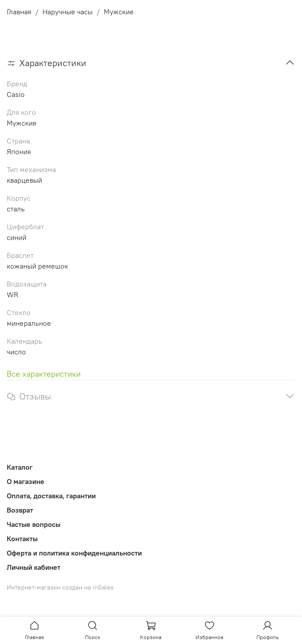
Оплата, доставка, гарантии (51, 496)
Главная (19, 12)
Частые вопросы (34, 524)
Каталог (20, 467)
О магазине (26, 481)
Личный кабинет (34, 567)
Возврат (20, 510)
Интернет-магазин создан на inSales (60, 587)
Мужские (119, 12)
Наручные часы (68, 12)
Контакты (22, 539)
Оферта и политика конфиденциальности (74, 553)
